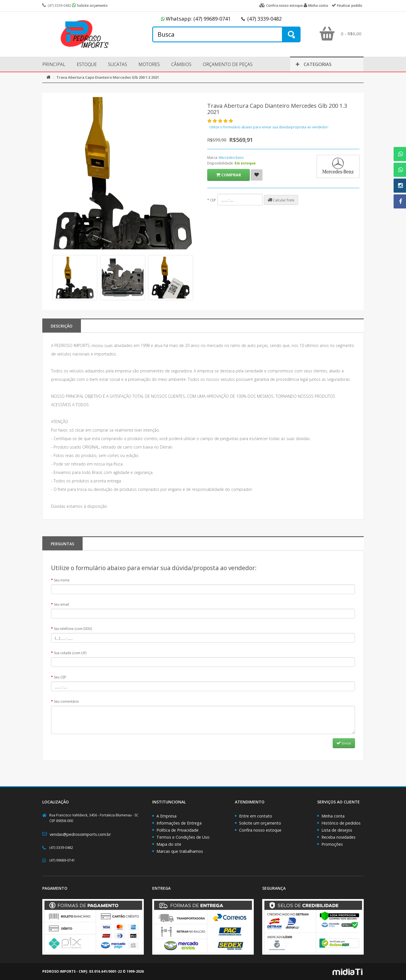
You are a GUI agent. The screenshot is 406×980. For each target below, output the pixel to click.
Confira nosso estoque (260, 830)
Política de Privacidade (177, 830)
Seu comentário (66, 701)
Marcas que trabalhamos (180, 851)
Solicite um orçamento (260, 823)
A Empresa (166, 816)
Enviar (344, 743)
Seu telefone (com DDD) (73, 629)
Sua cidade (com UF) (70, 653)
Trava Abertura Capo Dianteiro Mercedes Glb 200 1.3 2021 (108, 77)
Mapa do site (169, 844)
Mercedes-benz (231, 158)
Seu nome (62, 580)
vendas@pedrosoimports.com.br (80, 834)
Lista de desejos (337, 830)
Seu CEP (60, 677)
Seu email (61, 604)
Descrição (62, 326)
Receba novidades (338, 837)
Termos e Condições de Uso (183, 837)
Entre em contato (256, 816)
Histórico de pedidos (341, 823)
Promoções (332, 844)
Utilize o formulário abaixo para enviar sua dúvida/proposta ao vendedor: (269, 127)
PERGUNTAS (62, 544)
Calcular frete (281, 200)
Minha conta (333, 816)
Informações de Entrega (179, 823)
